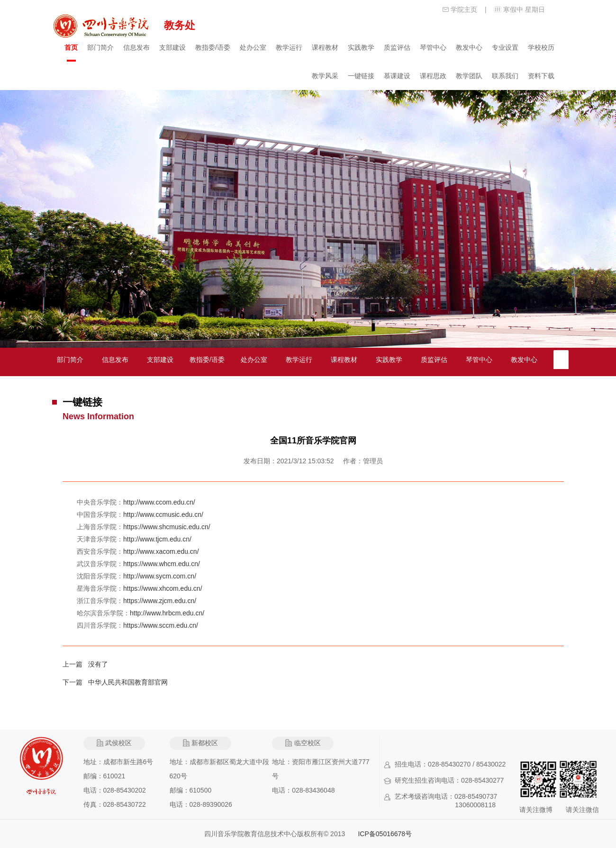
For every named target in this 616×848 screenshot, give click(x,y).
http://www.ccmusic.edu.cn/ (163, 514)
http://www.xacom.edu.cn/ (161, 551)
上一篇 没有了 (85, 664)
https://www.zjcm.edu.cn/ (160, 601)
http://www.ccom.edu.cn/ (159, 502)
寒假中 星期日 (524, 9)
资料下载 (541, 76)
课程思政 (433, 76)
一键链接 (361, 76)
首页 (71, 47)
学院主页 (464, 9)
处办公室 (253, 47)
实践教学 (361, 47)
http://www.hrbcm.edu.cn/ (167, 613)
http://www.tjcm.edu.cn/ (157, 539)
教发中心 (469, 47)
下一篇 (75, 682)
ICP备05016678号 (385, 834)
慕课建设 (397, 76)
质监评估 (397, 47)
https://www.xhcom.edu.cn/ (163, 588)
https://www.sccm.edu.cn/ (161, 625)
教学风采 (325, 76)
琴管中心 (433, 47)
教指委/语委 (213, 47)
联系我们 (505, 76)
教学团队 (469, 76)
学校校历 (541, 47)
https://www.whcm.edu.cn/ (162, 564)
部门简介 (100, 47)
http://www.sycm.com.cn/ (160, 576)
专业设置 (505, 47)
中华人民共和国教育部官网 (128, 682)
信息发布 (136, 47)
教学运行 (289, 47)
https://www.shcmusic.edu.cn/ (167, 527)
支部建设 (172, 47)
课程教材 (325, 47)
